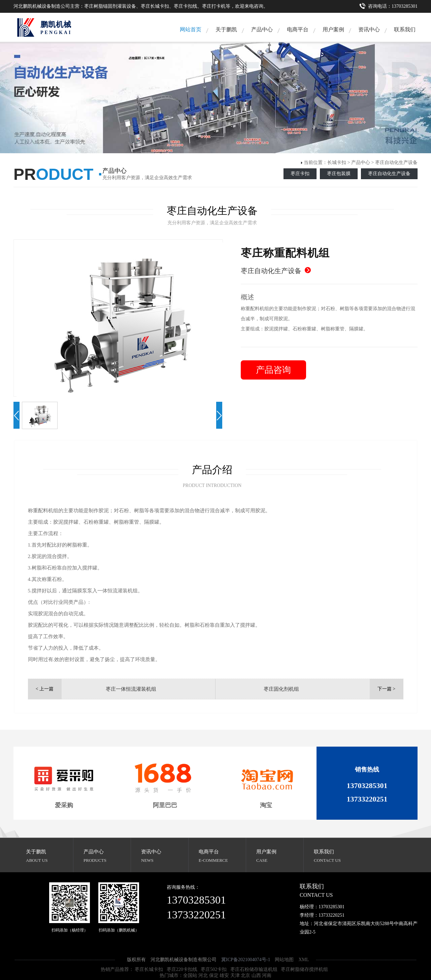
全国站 (190, 975)
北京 (245, 975)
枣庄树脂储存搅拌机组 (304, 969)
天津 (235, 975)
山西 (256, 975)
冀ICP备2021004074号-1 (246, 960)
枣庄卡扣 (300, 174)
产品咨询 (273, 370)
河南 (267, 975)
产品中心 (262, 29)
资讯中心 (369, 29)
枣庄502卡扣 (214, 969)
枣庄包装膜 (339, 174)
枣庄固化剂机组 (281, 689)
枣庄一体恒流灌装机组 (131, 689)
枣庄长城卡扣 (149, 969)
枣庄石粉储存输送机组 (254, 969)
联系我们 (405, 29)
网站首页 (191, 29)
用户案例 (333, 29)
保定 (214, 975)
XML (304, 960)
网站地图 (284, 960)
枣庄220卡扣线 (182, 969)
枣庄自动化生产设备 (396, 162)
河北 (203, 975)
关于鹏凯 (226, 29)
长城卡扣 (337, 162)
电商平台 (298, 29)
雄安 (224, 975)
